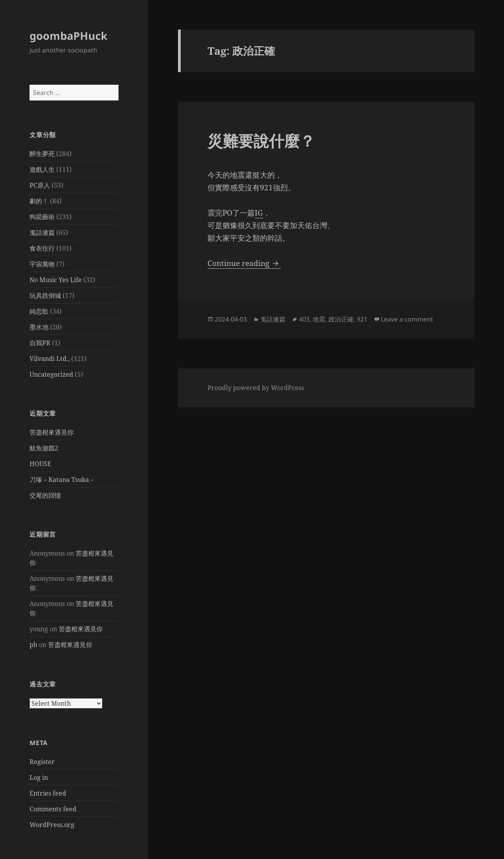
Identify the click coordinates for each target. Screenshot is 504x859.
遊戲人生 (42, 169)
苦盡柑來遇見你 (52, 432)
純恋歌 (39, 311)
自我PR (40, 343)
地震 (319, 319)
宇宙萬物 (42, 264)
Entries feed (48, 793)
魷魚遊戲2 (44, 448)
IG (259, 213)
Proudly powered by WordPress (256, 388)
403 (304, 319)
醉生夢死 (42, 154)
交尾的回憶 (45, 495)
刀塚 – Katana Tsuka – (62, 480)
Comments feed (53, 809)
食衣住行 (42, 248)
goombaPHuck (69, 36)
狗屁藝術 (42, 217)
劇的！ (39, 201)
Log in (39, 777)
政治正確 (341, 319)
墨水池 (39, 327)
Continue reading (244, 263)
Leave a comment (407, 319)
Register (42, 762)
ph (33, 645)
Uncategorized (51, 374)
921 (362, 319)
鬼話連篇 (42, 232)
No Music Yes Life (56, 280)
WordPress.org (52, 825)
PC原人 (40, 185)
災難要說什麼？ (261, 140)
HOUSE (40, 464)
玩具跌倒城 (45, 296)
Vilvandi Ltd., (50, 359)
